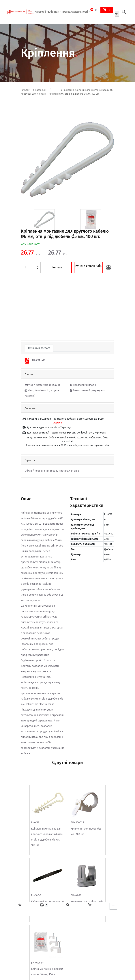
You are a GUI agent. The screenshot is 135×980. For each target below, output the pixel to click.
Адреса (58, 423)
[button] (28, 311)
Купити (57, 267)
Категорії (40, 12)
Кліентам (54, 12)
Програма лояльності (75, 12)
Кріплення (55, 94)
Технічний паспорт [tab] (39, 348)
